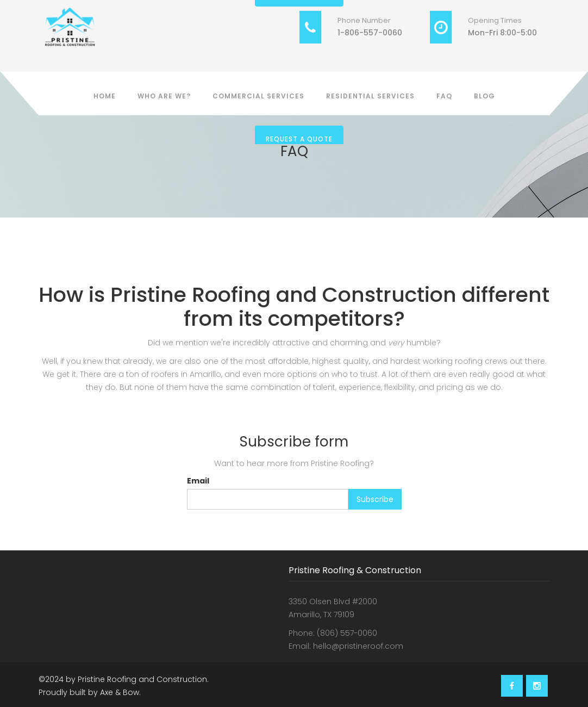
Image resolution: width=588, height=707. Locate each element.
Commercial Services (258, 96)
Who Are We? (164, 96)
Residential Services (370, 96)
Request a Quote (299, 139)
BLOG (484, 96)
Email (198, 481)
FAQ (444, 96)
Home (105, 96)
